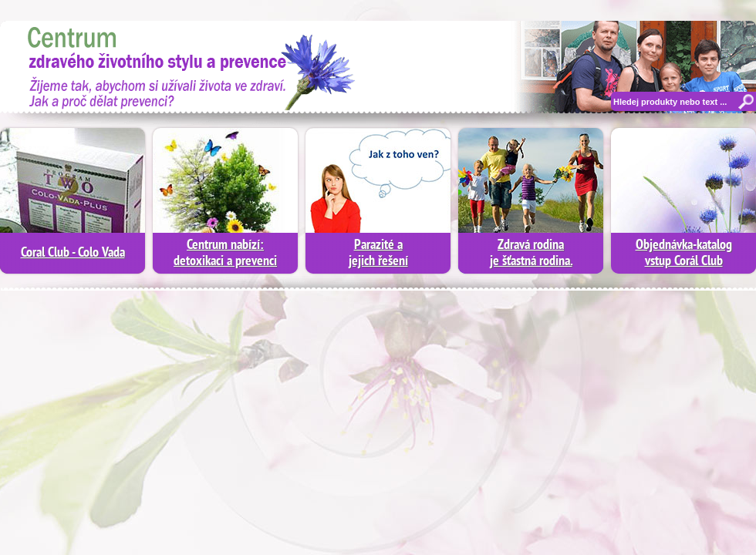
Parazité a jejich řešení (378, 254)
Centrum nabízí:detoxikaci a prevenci (225, 254)
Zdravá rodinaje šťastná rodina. (531, 254)
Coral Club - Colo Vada (73, 253)
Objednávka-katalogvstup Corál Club (684, 254)
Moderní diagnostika (181, 66)
